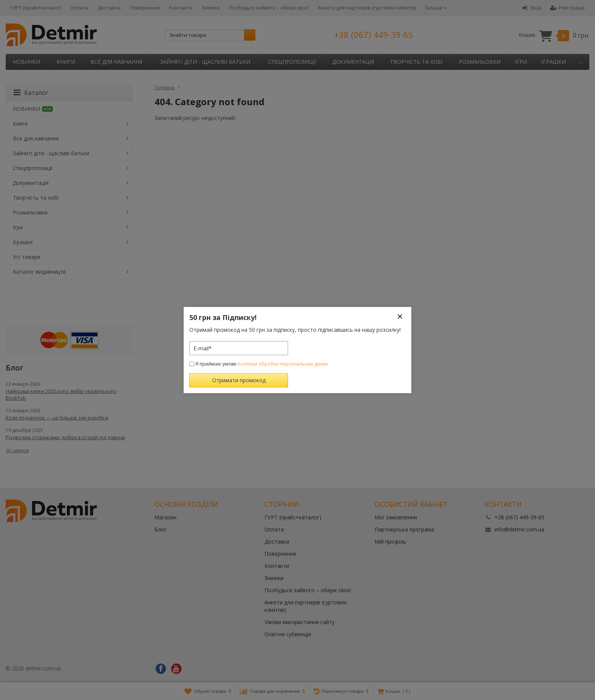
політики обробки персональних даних (283, 364)
